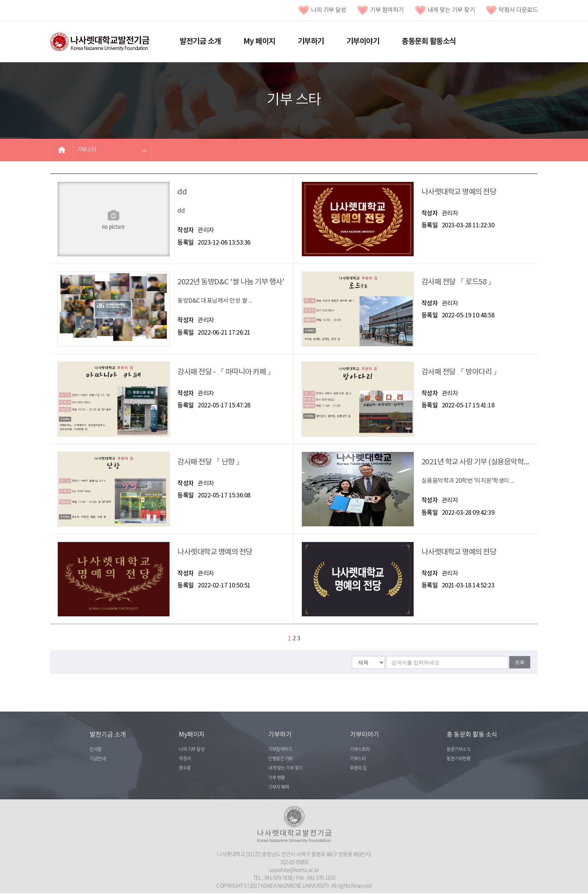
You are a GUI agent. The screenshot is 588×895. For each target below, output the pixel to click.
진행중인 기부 (280, 758)
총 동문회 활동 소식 (472, 735)
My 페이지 (259, 42)
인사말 (96, 749)
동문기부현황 (458, 758)
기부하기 (311, 42)
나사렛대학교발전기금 (100, 42)
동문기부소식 (458, 749)
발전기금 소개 (200, 42)
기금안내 (97, 758)
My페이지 (192, 735)
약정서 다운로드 (512, 10)
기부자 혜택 (278, 787)
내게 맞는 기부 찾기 (445, 10)
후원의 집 (358, 768)
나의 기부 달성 (322, 10)
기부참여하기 (280, 749)
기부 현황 (277, 778)
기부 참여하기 (381, 10)
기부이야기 (363, 42)
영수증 (185, 768)
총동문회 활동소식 (429, 42)
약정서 (185, 758)
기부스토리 (360, 749)
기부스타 (87, 150)
